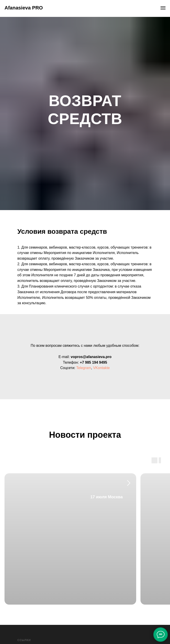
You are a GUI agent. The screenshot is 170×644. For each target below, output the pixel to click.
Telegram (84, 368)
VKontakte (101, 368)
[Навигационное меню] (163, 8)
